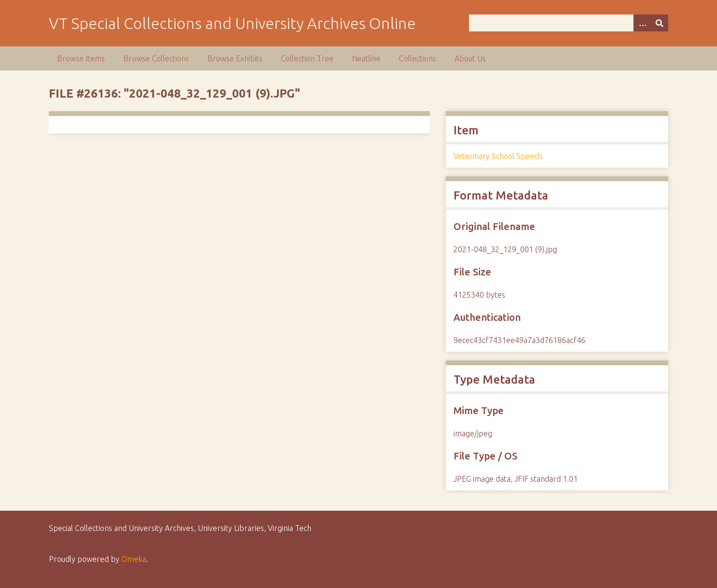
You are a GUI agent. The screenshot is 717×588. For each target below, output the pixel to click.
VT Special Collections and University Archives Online (232, 23)
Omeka (134, 559)
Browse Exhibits (235, 58)
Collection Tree (307, 58)
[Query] (569, 23)
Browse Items (81, 58)
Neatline (366, 58)
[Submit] (659, 23)
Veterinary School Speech (498, 156)
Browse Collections (156, 58)
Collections (417, 58)
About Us (470, 58)
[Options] (642, 23)
